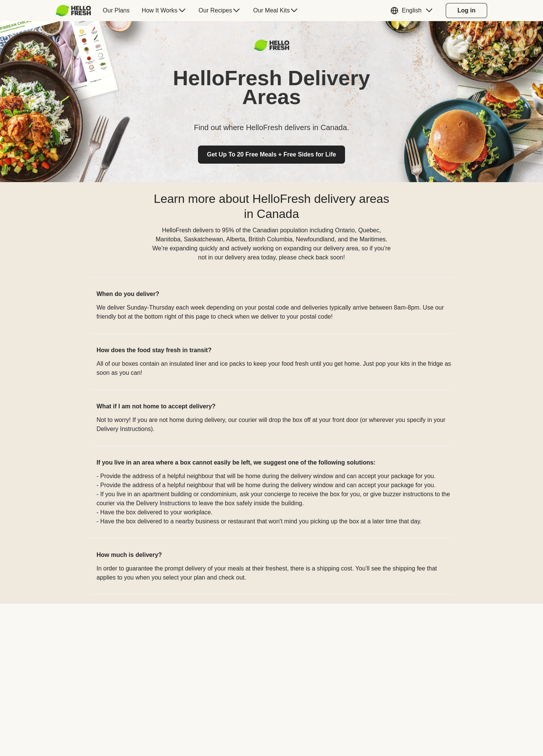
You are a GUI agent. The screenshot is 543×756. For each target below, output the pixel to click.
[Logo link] (272, 49)
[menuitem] (76, 11)
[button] (413, 11)
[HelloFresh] (73, 11)
